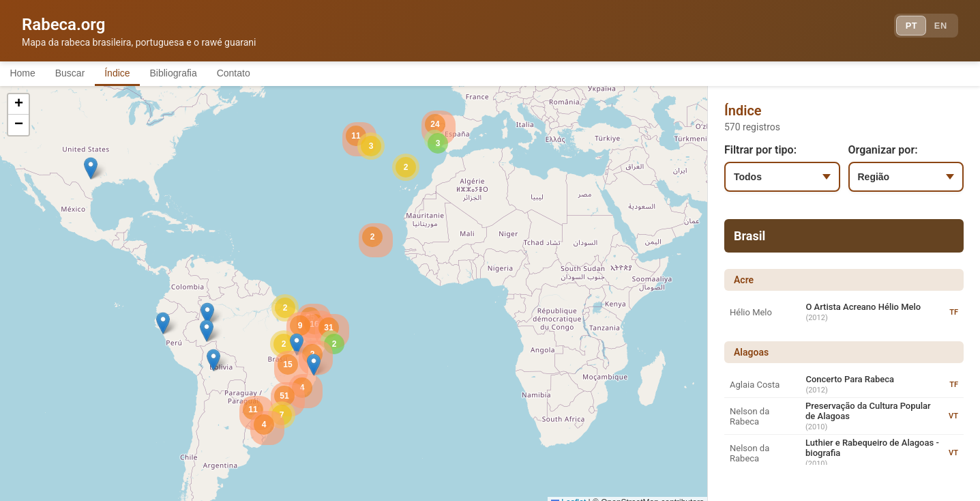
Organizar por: (883, 152)
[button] (207, 316)
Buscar (81, 74)
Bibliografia (199, 74)
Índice (136, 74)
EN (938, 27)
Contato (268, 74)
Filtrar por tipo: (760, 152)
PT (903, 27)
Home (26, 74)
